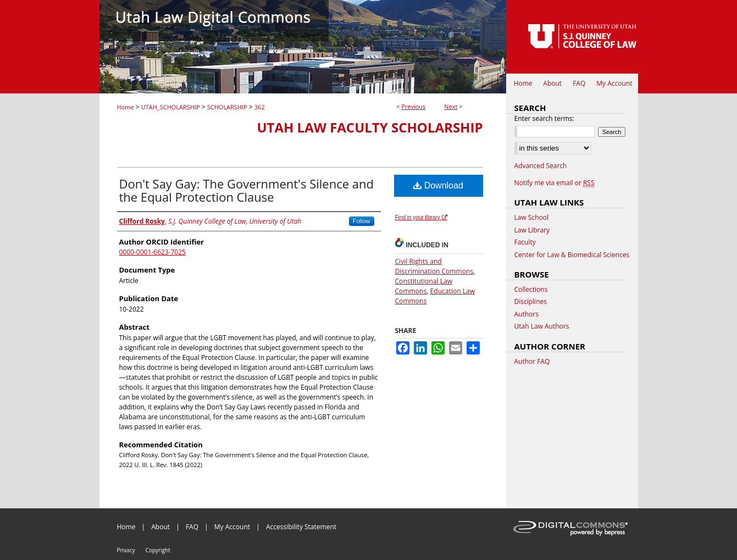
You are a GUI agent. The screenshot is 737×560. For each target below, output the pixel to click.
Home (126, 107)
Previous (413, 106)
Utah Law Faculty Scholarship (370, 127)
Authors (527, 314)
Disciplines (531, 302)
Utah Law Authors (542, 326)
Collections (531, 290)
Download (438, 185)
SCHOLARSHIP (227, 107)
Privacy (126, 550)
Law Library (532, 230)
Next (451, 106)
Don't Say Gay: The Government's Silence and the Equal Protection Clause (246, 190)
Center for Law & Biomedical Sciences (572, 255)
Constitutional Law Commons (424, 286)
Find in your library (421, 217)
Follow (362, 221)
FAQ (192, 527)
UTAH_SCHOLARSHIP (171, 107)
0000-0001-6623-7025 (153, 252)
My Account (232, 527)
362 (260, 107)
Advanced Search (541, 166)
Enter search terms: (544, 118)
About (160, 527)
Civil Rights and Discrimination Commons (434, 266)
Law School (532, 218)
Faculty (525, 242)
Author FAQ (532, 362)
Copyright (158, 550)
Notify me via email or (555, 183)
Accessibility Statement (301, 527)
